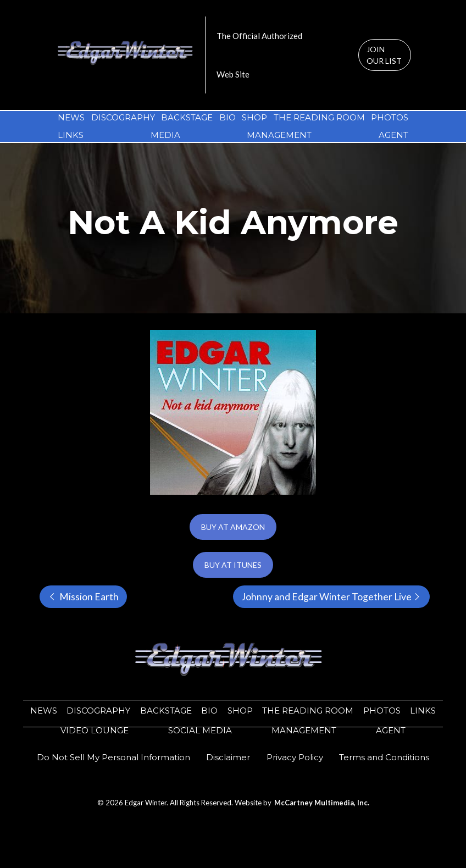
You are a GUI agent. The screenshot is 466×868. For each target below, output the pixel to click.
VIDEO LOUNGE (95, 730)
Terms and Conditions (384, 757)
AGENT (393, 135)
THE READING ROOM (319, 117)
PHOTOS (390, 117)
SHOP (254, 117)
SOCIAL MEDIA (200, 730)
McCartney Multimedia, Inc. (322, 803)
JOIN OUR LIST (384, 55)
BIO (228, 117)
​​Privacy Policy (295, 757)
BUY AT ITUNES (233, 565)
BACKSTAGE (187, 117)
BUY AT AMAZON (233, 527)
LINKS (71, 135)
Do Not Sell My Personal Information (113, 757)
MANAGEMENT (279, 135)
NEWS (71, 117)
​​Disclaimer (228, 757)
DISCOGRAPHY (123, 117)
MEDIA (165, 135)
